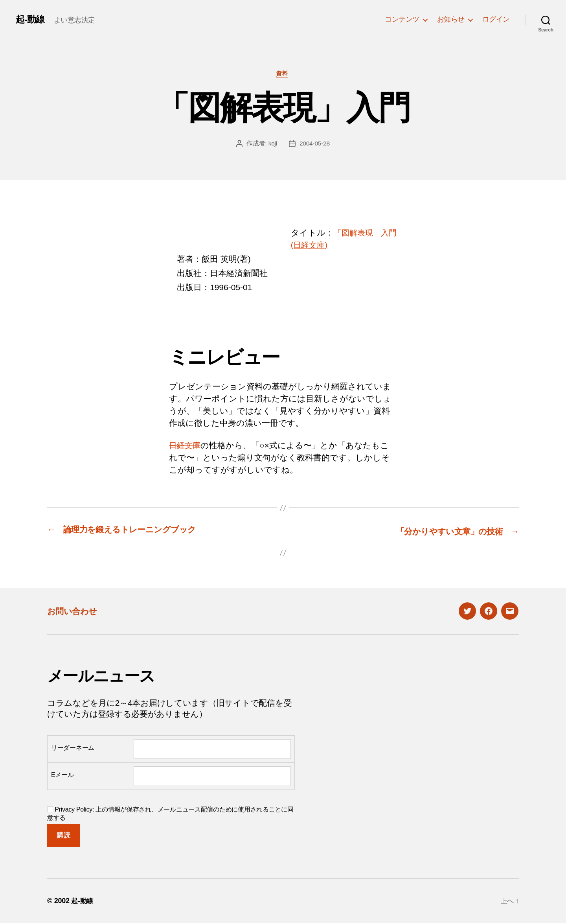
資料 (283, 74)
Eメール (62, 775)
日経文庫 (186, 446)
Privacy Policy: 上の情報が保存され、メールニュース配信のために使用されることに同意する (170, 814)
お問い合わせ (75, 611)
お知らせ (451, 19)
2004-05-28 (315, 144)
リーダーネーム (73, 748)
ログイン (496, 19)
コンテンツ (402, 19)
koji (272, 144)
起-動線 (31, 19)
